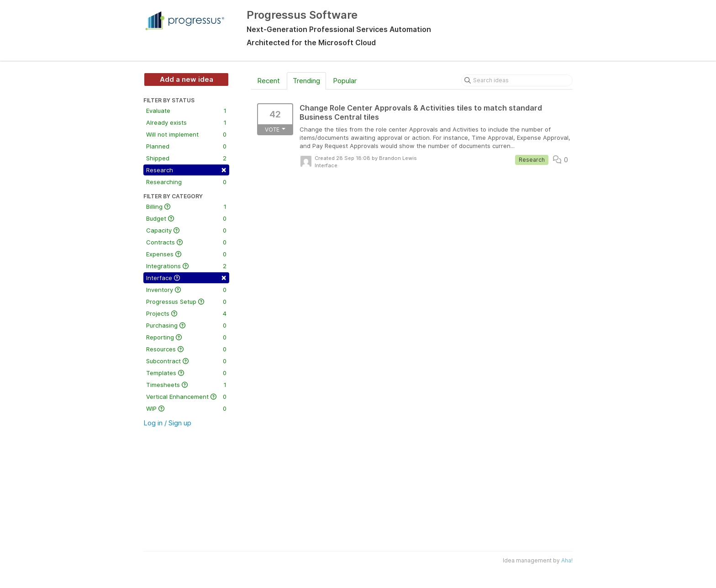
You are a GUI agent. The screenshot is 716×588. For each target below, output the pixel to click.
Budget (186, 218)
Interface (186, 277)
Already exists (186, 122)
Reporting (186, 337)
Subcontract (186, 361)
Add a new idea (187, 79)
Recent (268, 81)
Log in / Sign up (167, 423)
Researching (186, 182)
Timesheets (186, 385)
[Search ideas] (517, 80)
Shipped (186, 158)
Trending (306, 81)
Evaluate (186, 111)
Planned (186, 146)
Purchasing (186, 325)
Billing (186, 207)
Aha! (567, 560)
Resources (186, 349)
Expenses (186, 254)
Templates (186, 373)
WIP (186, 408)
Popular (345, 81)
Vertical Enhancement (186, 397)
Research (186, 169)
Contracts (186, 242)
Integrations (186, 266)
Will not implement (186, 134)
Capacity (186, 230)
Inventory (186, 290)
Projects (186, 313)
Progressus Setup (186, 302)
